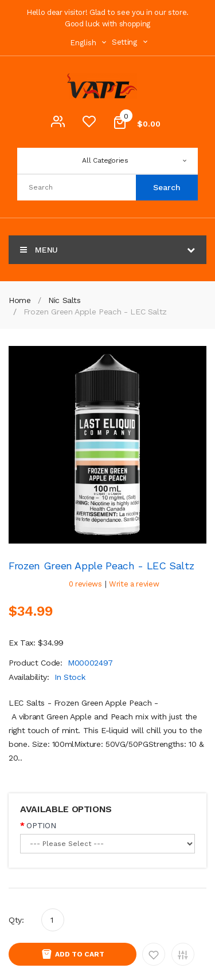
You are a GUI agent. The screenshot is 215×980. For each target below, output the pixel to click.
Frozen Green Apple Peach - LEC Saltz (95, 312)
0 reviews (85, 584)
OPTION (41, 825)
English (89, 43)
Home (20, 300)
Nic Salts (64, 300)
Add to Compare (183, 954)
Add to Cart (80, 954)
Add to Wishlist (154, 954)
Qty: (16, 920)
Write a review (134, 584)
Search (167, 187)
